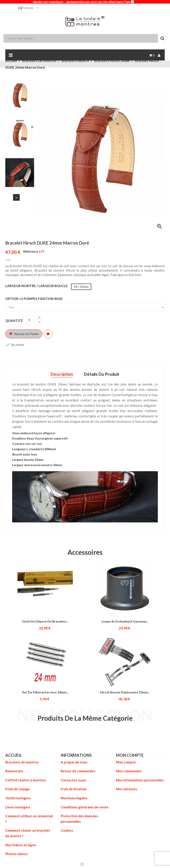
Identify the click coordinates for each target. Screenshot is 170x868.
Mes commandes (129, 771)
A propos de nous (74, 762)
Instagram (82, 863)
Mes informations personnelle (139, 780)
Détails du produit (102, 374)
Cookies (67, 829)
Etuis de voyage (18, 789)
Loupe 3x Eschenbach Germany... (125, 621)
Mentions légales (74, 798)
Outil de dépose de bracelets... (45, 621)
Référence (31, 251)
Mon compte (126, 762)
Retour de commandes (78, 771)
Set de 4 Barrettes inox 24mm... (45, 692)
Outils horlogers (18, 798)
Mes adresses (127, 789)
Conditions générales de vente (85, 806)
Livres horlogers (18, 806)
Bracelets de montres (22, 762)
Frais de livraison (74, 789)
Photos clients (16, 852)
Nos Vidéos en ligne (21, 844)
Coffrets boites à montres (26, 780)
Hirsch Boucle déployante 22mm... (125, 692)
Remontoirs (14, 771)
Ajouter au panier (24, 334)
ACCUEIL (14, 755)
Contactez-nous (73, 780)
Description (61, 374)
